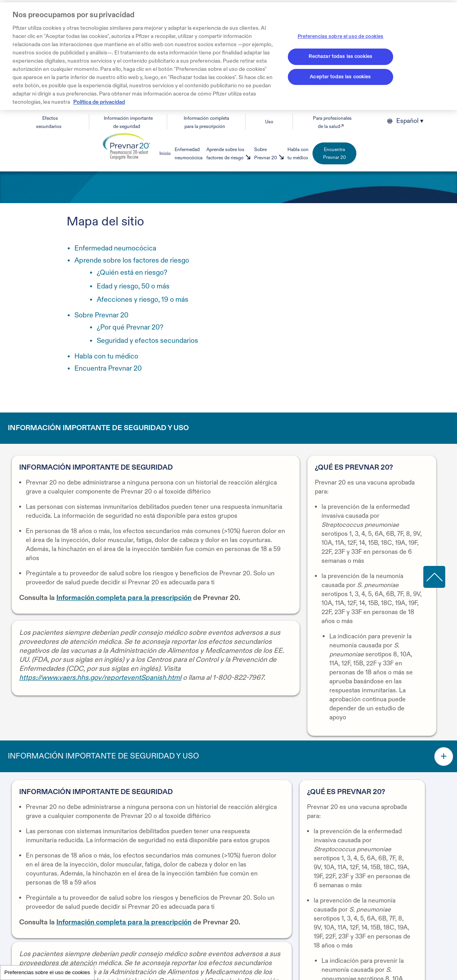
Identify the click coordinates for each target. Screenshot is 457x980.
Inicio (165, 153)
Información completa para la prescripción (124, 598)
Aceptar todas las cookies (340, 77)
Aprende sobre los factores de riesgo (132, 260)
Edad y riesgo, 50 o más (133, 286)
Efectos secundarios (49, 122)
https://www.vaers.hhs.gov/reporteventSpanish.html (100, 678)
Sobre (101, 315)
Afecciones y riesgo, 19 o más (143, 300)
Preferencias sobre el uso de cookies (47, 972)
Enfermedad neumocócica (115, 248)
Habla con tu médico (106, 356)
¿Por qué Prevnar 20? (130, 327)
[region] (228, 56)
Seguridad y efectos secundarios (147, 341)
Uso (269, 122)
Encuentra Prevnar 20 (334, 153)
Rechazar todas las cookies (340, 56)
